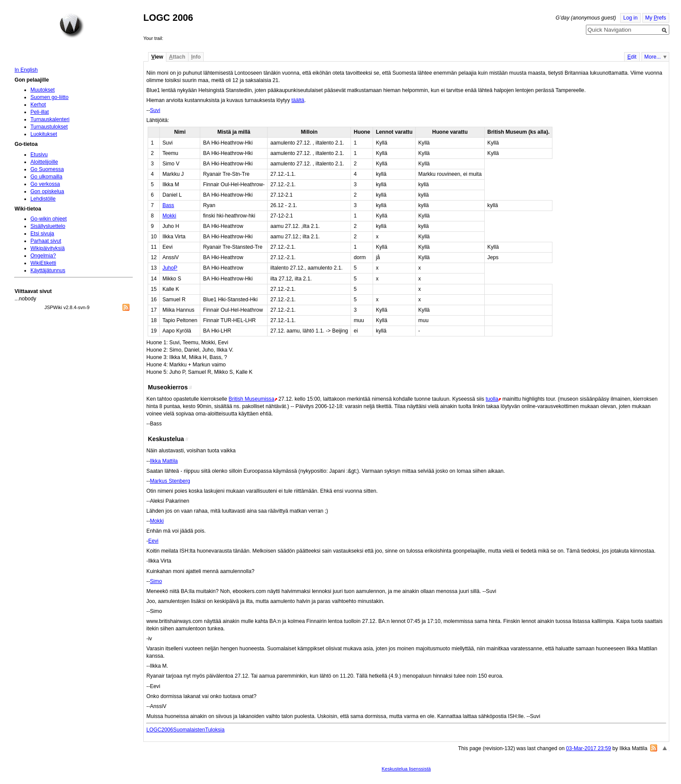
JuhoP (170, 268)
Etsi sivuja (42, 234)
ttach (177, 57)
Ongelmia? (43, 256)
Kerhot (38, 105)
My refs (656, 18)
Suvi (155, 110)
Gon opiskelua (47, 191)
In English (26, 70)
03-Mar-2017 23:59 (588, 748)
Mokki (169, 216)
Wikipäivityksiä (48, 248)
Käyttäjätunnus (48, 270)
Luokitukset (44, 134)
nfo (196, 57)
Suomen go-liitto (50, 97)
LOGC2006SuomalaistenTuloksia (185, 730)
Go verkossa (45, 184)
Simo (156, 581)
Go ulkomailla (46, 177)
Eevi (153, 541)
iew (157, 57)
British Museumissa (251, 399)
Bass (168, 205)
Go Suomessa (47, 169)
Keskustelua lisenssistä (406, 769)
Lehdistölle (43, 199)
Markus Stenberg (170, 481)
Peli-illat (40, 112)
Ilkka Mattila (164, 461)
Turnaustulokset (49, 127)
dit (632, 57)
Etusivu (39, 155)
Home (72, 26)
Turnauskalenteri (50, 119)
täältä (298, 100)
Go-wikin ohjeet (49, 219)
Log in (630, 18)
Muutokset (43, 90)
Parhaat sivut (46, 241)
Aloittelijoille (44, 162)
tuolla (492, 399)
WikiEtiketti (43, 263)
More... (653, 57)
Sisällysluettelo (48, 226)
